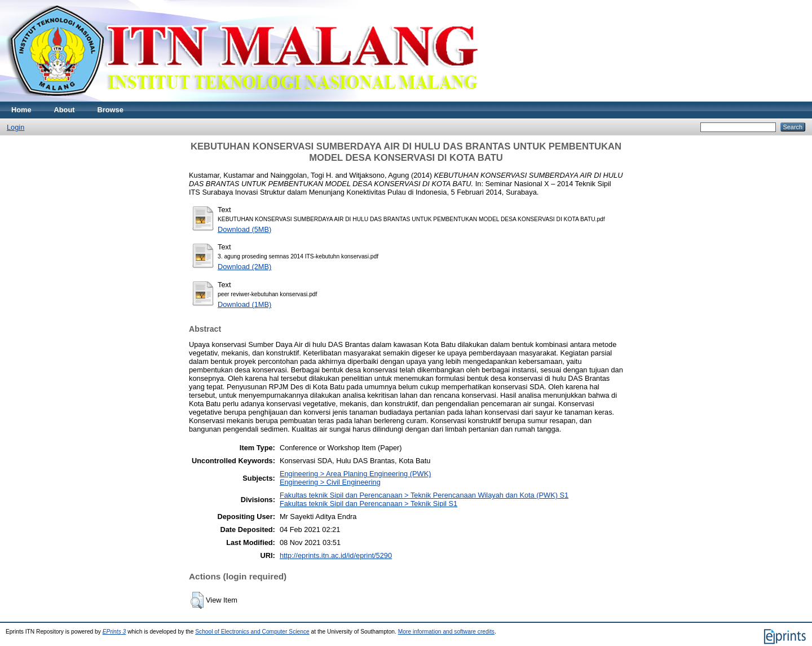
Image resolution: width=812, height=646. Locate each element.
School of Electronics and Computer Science (252, 632)
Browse (111, 110)
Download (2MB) (244, 267)
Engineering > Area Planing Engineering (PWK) (356, 474)
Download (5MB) (244, 229)
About (65, 110)
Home (21, 110)
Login (16, 127)
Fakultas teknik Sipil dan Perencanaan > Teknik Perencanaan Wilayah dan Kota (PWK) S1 (424, 495)
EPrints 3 (114, 632)
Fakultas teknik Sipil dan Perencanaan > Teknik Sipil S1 (369, 504)
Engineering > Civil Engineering (330, 482)
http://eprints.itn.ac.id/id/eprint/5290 (336, 555)
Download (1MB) (244, 304)
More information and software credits (446, 632)
